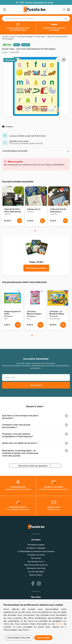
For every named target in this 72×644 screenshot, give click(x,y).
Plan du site (36, 558)
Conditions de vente (36, 555)
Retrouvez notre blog (36, 568)
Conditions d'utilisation (36, 548)
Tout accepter (43, 638)
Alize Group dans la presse (36, 565)
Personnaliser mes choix (19, 638)
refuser (59, 624)
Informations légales (36, 545)
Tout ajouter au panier (36, 268)
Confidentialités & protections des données (36, 551)
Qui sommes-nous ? (36, 561)
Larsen (5, 52)
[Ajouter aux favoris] (64, 60)
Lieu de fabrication (36, 572)
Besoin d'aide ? (36, 575)
